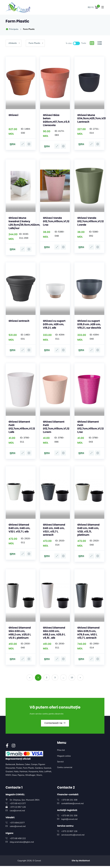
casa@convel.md (17, 813)
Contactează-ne (55, 725)
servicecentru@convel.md (73, 837)
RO (89, 7)
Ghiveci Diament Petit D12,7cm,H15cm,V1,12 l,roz (91, 428)
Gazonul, (48, 770)
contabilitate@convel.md (72, 805)
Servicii (60, 764)
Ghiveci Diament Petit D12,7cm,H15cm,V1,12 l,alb (22, 428)
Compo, (35, 766)
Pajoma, (21, 777)
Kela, (42, 774)
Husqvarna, (34, 774)
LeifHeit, (48, 774)
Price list (61, 752)
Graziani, (10, 774)
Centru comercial (65, 769)
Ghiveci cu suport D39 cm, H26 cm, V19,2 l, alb (54, 324)
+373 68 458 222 (18, 840)
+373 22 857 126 (18, 809)
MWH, (9, 777)
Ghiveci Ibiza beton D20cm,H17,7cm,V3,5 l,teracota (57, 120)
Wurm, (39, 777)
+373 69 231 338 (69, 802)
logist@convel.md (69, 821)
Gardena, (39, 770)
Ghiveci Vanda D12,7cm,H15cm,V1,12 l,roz (57, 221)
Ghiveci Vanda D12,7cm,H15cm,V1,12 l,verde (91, 221)
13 (73, 679)
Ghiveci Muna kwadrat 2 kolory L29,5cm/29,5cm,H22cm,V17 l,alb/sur (27, 223)
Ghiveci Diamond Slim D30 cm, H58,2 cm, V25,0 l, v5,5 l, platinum (20, 634)
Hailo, (17, 774)
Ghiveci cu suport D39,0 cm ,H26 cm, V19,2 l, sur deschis (89, 325)
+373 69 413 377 (18, 805)
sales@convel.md (18, 828)
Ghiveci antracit (19, 320)
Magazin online (64, 758)
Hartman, (24, 774)
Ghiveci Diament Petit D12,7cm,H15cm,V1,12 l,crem (57, 428)
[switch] (76, 43)
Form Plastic (29, 29)
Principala (12, 29)
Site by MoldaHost (81, 862)
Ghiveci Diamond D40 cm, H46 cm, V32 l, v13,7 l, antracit (54, 531)
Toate (84, 43)
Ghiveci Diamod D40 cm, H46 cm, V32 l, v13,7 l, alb (20, 529)
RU (93, 7)
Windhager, (31, 777)
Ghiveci (14, 115)
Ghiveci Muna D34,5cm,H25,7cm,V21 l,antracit (92, 118)
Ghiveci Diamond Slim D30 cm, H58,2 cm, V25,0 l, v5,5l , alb (54, 634)
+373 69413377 (17, 825)
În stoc (69, 43)
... (64, 679)
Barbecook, (11, 766)
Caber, (28, 766)
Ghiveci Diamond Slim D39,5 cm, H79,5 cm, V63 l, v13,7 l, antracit (89, 634)
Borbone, (20, 766)
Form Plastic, (29, 770)
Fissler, (20, 770)
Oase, (15, 777)
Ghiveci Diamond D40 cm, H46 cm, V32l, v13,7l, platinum (89, 531)
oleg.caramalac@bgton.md (22, 844)
